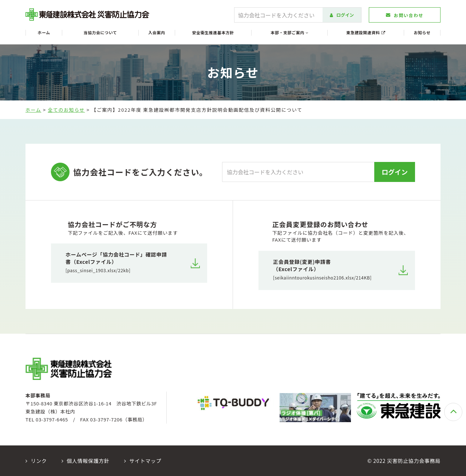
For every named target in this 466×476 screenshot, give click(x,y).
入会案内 (157, 33)
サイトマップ (143, 461)
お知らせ (422, 33)
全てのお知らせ (66, 110)
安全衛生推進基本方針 (213, 33)
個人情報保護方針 (86, 461)
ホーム (44, 33)
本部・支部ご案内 (289, 33)
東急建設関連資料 (366, 33)
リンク (36, 461)
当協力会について (100, 33)
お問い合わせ (405, 15)
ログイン (342, 15)
